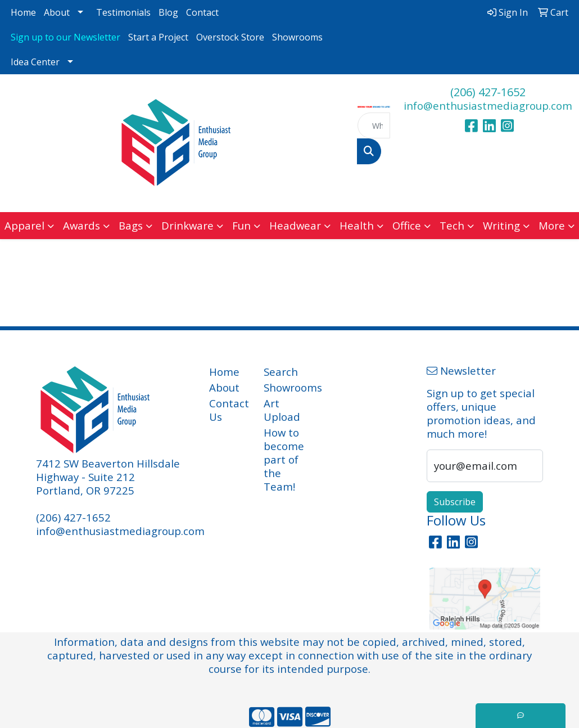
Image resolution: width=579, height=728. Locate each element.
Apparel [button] (24, 225)
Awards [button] (82, 225)
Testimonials (123, 12)
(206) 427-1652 (488, 92)
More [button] (552, 225)
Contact (202, 12)
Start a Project (158, 37)
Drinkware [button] (187, 225)
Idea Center (35, 62)
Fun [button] (241, 225)
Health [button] (357, 225)
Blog (168, 12)
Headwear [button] (295, 225)
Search (281, 372)
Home (23, 12)
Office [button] (407, 225)
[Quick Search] (374, 125)
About (57, 12)
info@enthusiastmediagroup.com (488, 105)
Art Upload (282, 410)
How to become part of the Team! (284, 459)
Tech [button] (452, 225)
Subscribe (455, 502)
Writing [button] (501, 225)
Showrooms (297, 37)
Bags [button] (131, 225)
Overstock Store (230, 37)
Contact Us (229, 410)
